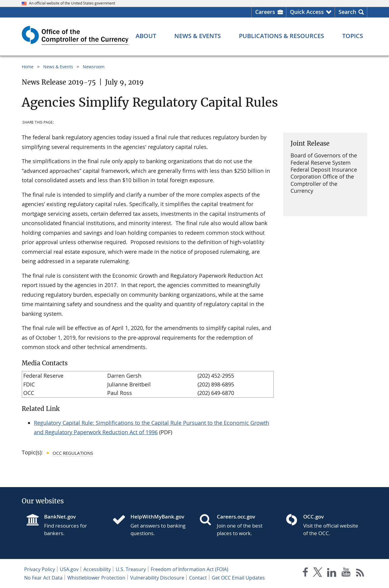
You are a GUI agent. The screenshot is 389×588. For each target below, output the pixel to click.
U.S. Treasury (131, 569)
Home (28, 67)
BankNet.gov (60, 517)
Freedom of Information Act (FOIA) (190, 569)
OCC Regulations (73, 453)
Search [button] (347, 12)
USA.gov (69, 569)
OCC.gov (313, 517)
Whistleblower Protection (96, 578)
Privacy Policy (40, 569)
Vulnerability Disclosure (157, 578)
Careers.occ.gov (236, 517)
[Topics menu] (353, 36)
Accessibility (97, 569)
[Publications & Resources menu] (281, 36)
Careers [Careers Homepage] (265, 12)
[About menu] (146, 36)
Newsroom (94, 67)
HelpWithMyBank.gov (157, 517)
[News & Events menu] (198, 36)
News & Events (58, 67)
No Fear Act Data (43, 578)
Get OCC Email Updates (238, 578)
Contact (198, 578)
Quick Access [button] (307, 12)
